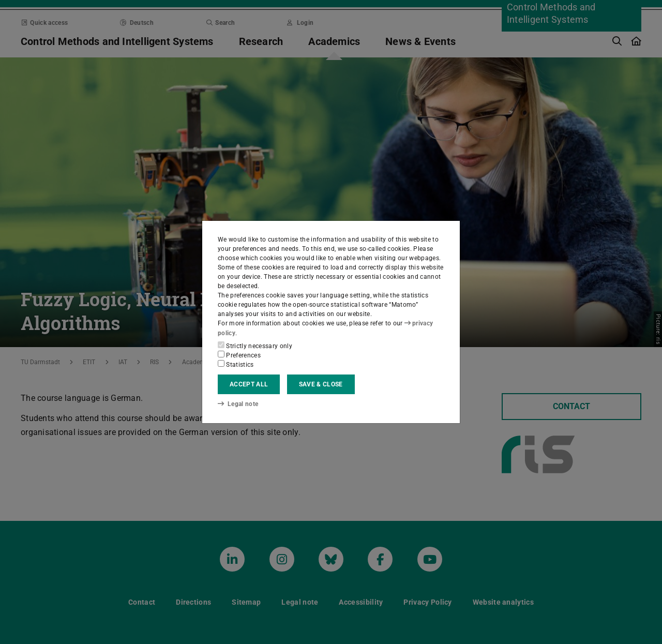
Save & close (321, 384)
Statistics (236, 364)
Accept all (249, 384)
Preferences (239, 355)
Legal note (238, 404)
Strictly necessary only (255, 346)
